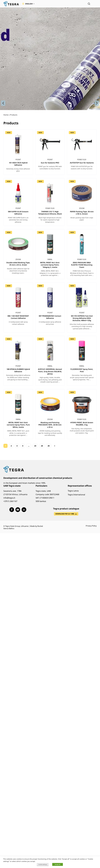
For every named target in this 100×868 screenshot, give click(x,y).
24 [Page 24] (42, 446)
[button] (28, 4)
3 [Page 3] (17, 446)
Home (6, 115)
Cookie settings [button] (43, 864)
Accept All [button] (58, 864)
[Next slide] (97, 103)
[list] (50, 286)
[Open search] (89, 4)
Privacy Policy (91, 526)
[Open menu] (95, 4)
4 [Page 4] (23, 446)
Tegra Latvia (73, 491)
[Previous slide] (3, 103)
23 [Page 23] (35, 446)
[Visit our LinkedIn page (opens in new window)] (24, 510)
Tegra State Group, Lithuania (17, 526)
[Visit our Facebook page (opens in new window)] (12, 510)
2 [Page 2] (11, 446)
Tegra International (76, 495)
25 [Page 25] (49, 446)
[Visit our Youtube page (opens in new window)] (18, 510)
